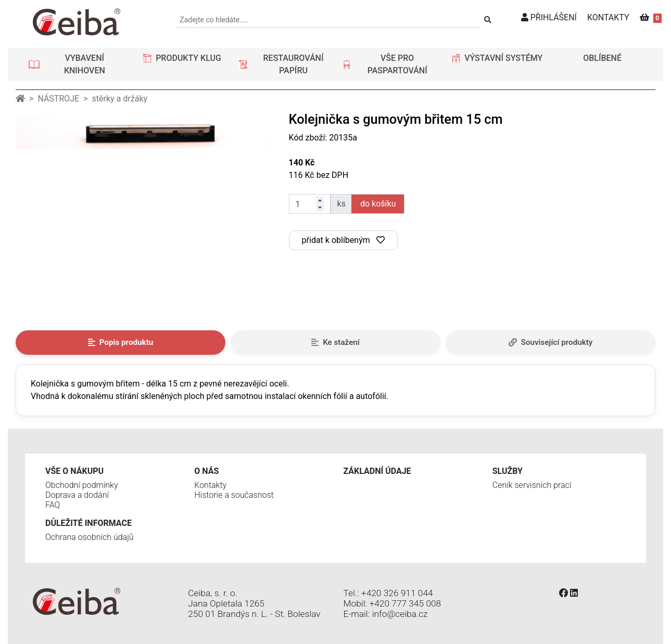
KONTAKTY (608, 17)
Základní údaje (377, 471)
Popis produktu (121, 342)
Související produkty (551, 342)
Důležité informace (88, 523)
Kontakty (210, 485)
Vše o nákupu (74, 471)
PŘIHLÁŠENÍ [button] (549, 17)
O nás (206, 471)
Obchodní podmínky (82, 485)
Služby (508, 471)
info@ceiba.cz (400, 614)
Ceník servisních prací (532, 485)
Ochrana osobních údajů (90, 537)
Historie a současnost (234, 495)
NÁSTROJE (58, 99)
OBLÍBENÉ (602, 58)
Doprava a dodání (77, 495)
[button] (77, 65)
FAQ (53, 505)
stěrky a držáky (120, 99)
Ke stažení (335, 342)
